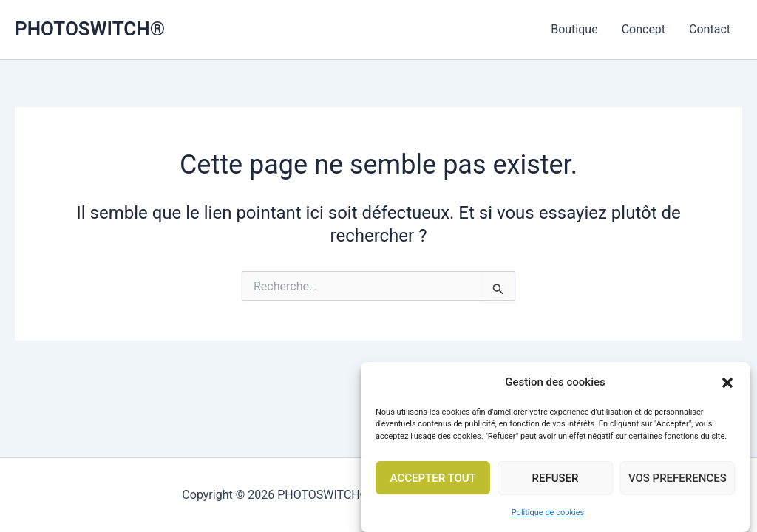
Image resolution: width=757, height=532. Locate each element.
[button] (727, 386)
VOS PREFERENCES (678, 482)
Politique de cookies (548, 517)
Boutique (574, 29)
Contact (710, 29)
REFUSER (555, 482)
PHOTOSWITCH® (90, 29)
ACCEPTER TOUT (433, 482)
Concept (644, 29)
